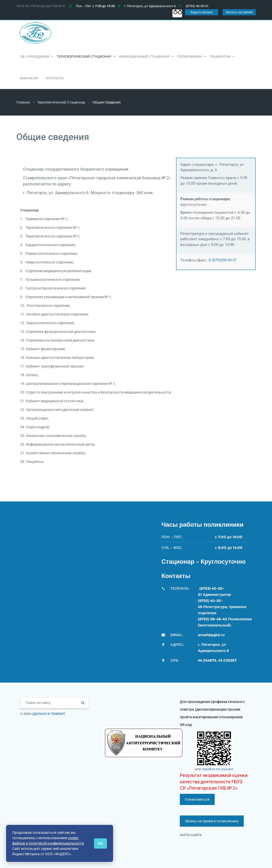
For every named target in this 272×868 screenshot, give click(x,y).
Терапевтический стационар (61, 102)
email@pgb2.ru (211, 635)
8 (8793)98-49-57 (223, 260)
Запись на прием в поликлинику (212, 821)
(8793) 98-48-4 (211, 619)
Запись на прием (239, 12)
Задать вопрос (202, 12)
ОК (100, 844)
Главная (23, 102)
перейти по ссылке (217, 769)
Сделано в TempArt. (49, 714)
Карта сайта (191, 835)
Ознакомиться (197, 799)
